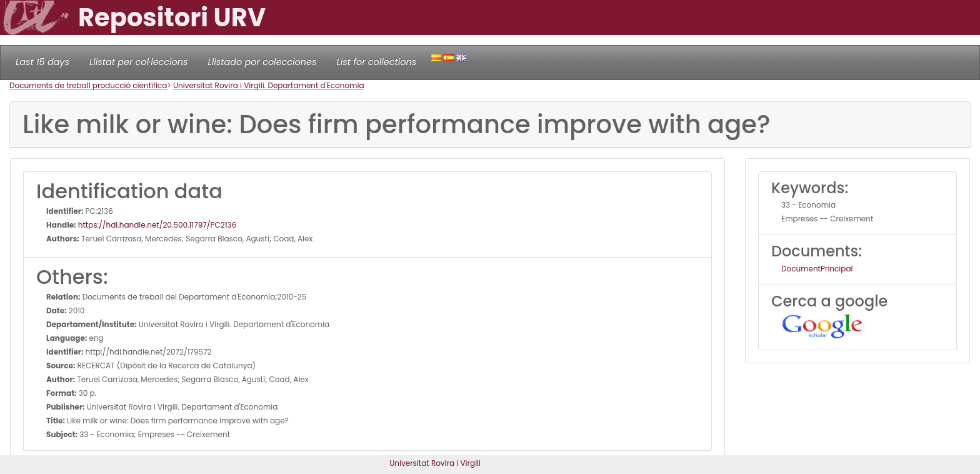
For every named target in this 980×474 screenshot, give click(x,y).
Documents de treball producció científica (88, 85)
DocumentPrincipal (817, 269)
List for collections (376, 62)
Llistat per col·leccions (139, 62)
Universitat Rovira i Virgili (435, 463)
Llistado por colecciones (262, 62)
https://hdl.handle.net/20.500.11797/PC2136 (157, 225)
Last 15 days (42, 62)
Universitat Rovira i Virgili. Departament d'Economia (269, 85)
